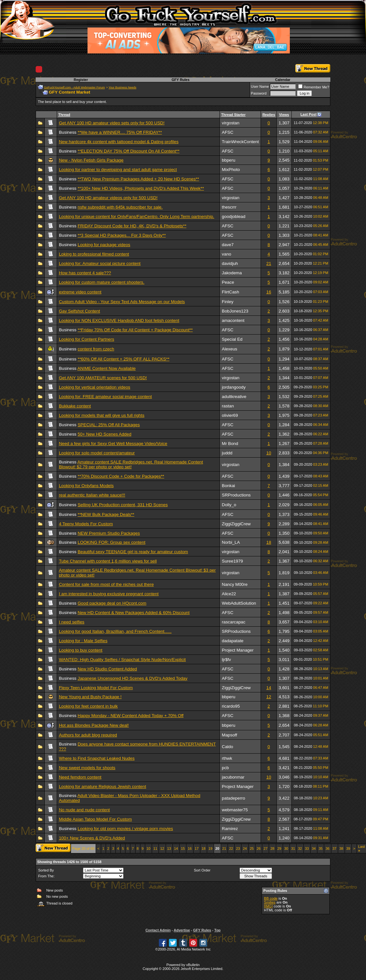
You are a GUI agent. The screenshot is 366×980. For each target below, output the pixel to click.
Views (284, 115)
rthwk (227, 758)
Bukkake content (75, 406)
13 (169, 849)
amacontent (233, 320)
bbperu (229, 160)
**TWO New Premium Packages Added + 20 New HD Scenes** (138, 179)
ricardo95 (231, 706)
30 (286, 849)
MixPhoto (231, 170)
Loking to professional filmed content (94, 254)
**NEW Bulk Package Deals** (106, 514)
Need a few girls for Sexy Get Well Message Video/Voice (113, 444)
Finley (228, 302)
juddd (227, 453)
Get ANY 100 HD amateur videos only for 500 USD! (108, 198)
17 (197, 849)
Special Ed (232, 339)
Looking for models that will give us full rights (102, 415)
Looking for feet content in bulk (89, 706)
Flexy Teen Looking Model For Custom (96, 688)
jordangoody (234, 387)
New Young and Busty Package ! (90, 697)
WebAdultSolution (239, 603)
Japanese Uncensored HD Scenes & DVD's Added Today (132, 678)
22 (231, 849)
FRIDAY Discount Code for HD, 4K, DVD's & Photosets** (132, 226)
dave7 (228, 245)
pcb (225, 768)
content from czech (96, 349)
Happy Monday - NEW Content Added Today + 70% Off (130, 716)
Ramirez (230, 829)
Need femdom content (80, 777)
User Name (260, 86)
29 (279, 849)
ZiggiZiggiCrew (236, 524)
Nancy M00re (235, 584)
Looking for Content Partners (87, 339)
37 (335, 849)
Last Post (309, 114)
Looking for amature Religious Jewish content (103, 786)
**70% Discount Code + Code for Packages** (121, 476)
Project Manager (238, 650)
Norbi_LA (231, 542)
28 (272, 849)
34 (314, 849)
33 (307, 849)
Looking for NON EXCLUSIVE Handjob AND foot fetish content (119, 320)
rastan (228, 406)
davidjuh (230, 263)
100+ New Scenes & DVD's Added (92, 838)
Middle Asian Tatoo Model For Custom (95, 819)
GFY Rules (180, 80)
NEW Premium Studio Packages (109, 533)
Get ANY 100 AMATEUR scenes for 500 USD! (103, 378)
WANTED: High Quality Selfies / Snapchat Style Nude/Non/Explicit (122, 660)
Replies (269, 115)
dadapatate (233, 641)
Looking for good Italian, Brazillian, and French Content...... (115, 631)
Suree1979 (232, 561)
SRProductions (236, 495)
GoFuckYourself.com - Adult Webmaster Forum (74, 87)
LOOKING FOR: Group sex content (111, 542)
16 (269, 292)
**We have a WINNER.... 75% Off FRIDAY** (120, 132)
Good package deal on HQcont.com (112, 603)
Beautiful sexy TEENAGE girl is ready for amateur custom (133, 552)
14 (269, 688)
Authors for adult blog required (88, 735)
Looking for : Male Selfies (83, 641)
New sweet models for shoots (87, 768)
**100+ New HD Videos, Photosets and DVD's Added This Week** (141, 188)
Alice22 (229, 594)
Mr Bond (230, 444)
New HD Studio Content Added (107, 669)
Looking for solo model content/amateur (97, 453)
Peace (228, 282)
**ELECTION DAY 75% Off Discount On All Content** (128, 151)
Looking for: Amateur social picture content (100, 263)
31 (293, 849)
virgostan (230, 123)
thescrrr (229, 207)
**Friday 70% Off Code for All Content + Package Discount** (135, 330)
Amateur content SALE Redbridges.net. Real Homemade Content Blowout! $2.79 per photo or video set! (131, 464)
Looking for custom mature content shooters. (102, 282)
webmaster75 (235, 810)
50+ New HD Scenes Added (104, 434)
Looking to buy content (81, 650)
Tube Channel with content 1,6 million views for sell (108, 561)
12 (269, 697)
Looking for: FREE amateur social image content (106, 397)
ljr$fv (226, 660)
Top (217, 930)
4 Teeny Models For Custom (86, 524)
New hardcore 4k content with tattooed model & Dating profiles (119, 142)
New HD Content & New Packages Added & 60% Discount (133, 613)
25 (252, 849)
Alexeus (229, 349)
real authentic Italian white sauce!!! (92, 495)
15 (183, 849)
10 (269, 453)
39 (348, 849)
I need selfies (72, 622)
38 (341, 849)
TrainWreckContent (240, 142)
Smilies (270, 902)
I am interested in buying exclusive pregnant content (109, 594)
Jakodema (232, 273)
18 (269, 542)
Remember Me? (314, 87)
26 (259, 849)
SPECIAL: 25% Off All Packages (109, 425)
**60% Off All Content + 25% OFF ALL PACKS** (123, 359)
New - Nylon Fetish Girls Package (91, 160)
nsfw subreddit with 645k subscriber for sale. (120, 207)
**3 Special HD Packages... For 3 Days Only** (122, 235)
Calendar (283, 80)
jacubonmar (233, 777)
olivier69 (230, 415)
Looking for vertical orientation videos (95, 387)
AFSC (228, 132)
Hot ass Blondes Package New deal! (94, 725)
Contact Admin (158, 930)
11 (155, 849)
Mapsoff (229, 735)
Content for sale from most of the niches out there (106, 584)
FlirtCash (230, 292)
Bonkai (228, 486)
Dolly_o (229, 505)
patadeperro (233, 798)
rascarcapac (234, 622)
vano (226, 254)
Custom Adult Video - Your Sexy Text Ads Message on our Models (122, 302)
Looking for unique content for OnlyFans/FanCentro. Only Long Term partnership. (137, 217)
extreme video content (80, 292)
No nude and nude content (84, 810)
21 (269, 263)
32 (300, 849)
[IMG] (268, 906)
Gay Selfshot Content (80, 311)
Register (81, 80)
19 (210, 849)
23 (238, 849)
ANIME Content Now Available (107, 368)
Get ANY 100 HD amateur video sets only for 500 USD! (112, 123)
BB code (271, 898)
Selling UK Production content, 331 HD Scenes (123, 505)
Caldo (227, 747)
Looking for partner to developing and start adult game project (118, 170)
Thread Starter (233, 115)
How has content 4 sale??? (85, 273)
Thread (64, 115)
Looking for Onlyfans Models (86, 486)
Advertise (182, 930)
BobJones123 (235, 311)
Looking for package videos (104, 245)
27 (266, 849)
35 (321, 849)
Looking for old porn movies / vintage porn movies (125, 829)
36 (327, 849)
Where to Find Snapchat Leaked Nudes (97, 758)
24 (245, 849)
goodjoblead (234, 217)
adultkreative (234, 397)
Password (259, 93)
